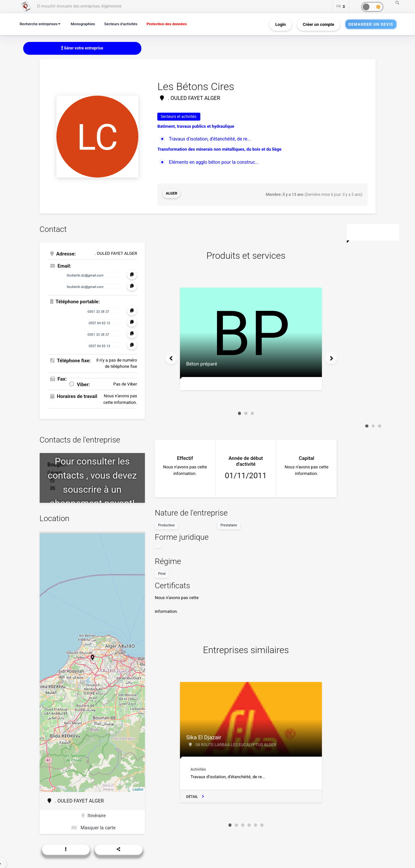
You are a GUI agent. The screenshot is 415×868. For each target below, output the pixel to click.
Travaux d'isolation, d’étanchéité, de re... (212, 140)
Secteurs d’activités (127, 24)
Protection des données (175, 24)
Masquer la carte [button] (94, 827)
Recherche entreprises (40, 24)
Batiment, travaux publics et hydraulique (196, 127)
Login (281, 24)
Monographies (87, 24)
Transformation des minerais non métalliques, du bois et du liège (219, 150)
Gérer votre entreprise (82, 48)
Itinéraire (94, 815)
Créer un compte (319, 24)
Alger (172, 194)
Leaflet (138, 788)
